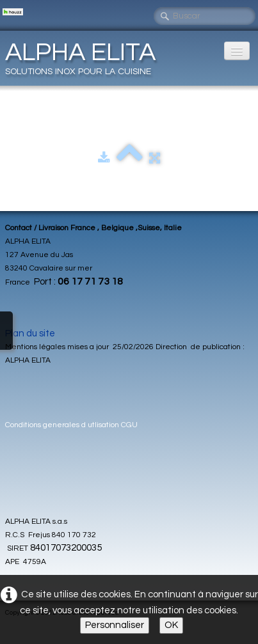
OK (171, 625)
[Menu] (237, 51)
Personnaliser (115, 625)
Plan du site (30, 334)
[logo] (85, 58)
